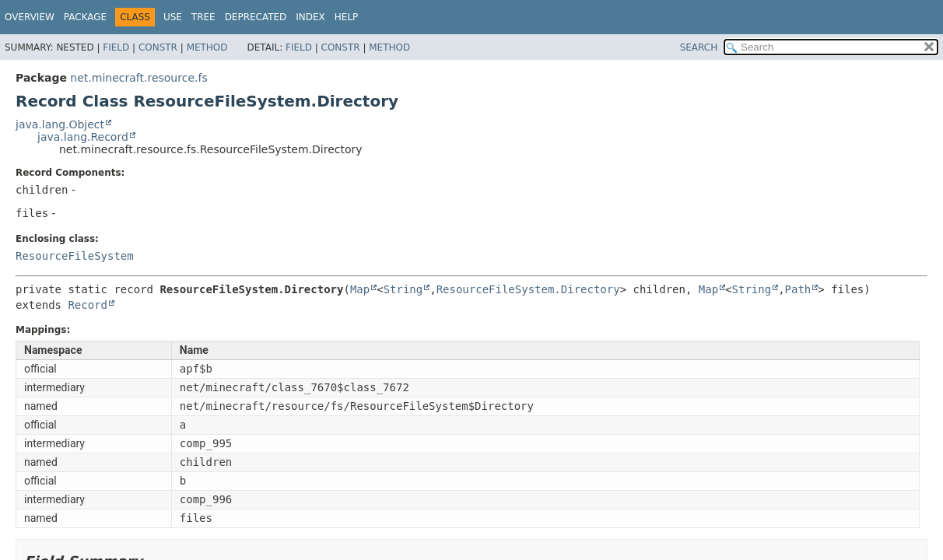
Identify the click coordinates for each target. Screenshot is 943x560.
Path (798, 289)
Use (173, 17)
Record (88, 305)
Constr (158, 47)
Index (310, 17)
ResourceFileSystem (75, 256)
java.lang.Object (60, 124)
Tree (203, 17)
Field (116, 47)
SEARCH (699, 47)
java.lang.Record (83, 137)
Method (207, 47)
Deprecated (256, 17)
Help (347, 17)
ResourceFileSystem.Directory (528, 289)
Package (85, 17)
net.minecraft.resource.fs (138, 78)
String (403, 289)
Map (360, 289)
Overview (30, 17)
